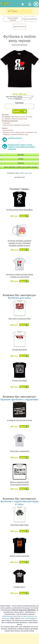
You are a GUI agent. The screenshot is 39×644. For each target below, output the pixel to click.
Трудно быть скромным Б (19, 451)
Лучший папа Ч (19, 587)
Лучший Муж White (20, 350)
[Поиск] (23, 11)
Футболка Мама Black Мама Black (19, 210)
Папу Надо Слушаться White (19, 319)
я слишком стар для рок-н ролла (19, 420)
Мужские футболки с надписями (19, 399)
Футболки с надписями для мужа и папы (20, 503)
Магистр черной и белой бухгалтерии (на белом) (19, 483)
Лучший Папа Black (20, 381)
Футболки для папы (19, 298)
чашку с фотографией (28, 618)
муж (30, 173)
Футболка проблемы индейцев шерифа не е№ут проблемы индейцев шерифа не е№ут (19, 243)
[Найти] (9, 11)
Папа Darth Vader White (19, 525)
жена (27, 173)
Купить (17, 111)
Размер (11, 99)
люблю (22, 173)
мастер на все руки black (20, 556)
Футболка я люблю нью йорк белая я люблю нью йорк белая (20, 276)
